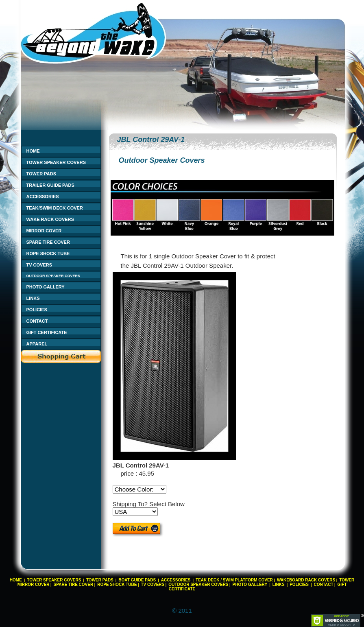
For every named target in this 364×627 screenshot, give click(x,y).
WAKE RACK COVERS (50, 219)
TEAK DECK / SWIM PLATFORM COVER (234, 580)
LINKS (33, 298)
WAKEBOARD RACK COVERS (306, 580)
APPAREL (37, 344)
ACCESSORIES (43, 197)
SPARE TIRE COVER (48, 242)
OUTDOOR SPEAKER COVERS (53, 276)
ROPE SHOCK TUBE (48, 253)
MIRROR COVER (44, 231)
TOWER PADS (41, 174)
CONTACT (37, 321)
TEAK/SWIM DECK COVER (55, 208)
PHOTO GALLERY (46, 287)
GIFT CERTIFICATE (47, 332)
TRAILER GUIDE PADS (50, 185)
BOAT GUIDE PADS (137, 580)
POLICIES (37, 310)
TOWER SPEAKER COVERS (56, 162)
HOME (33, 151)
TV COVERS (39, 265)
